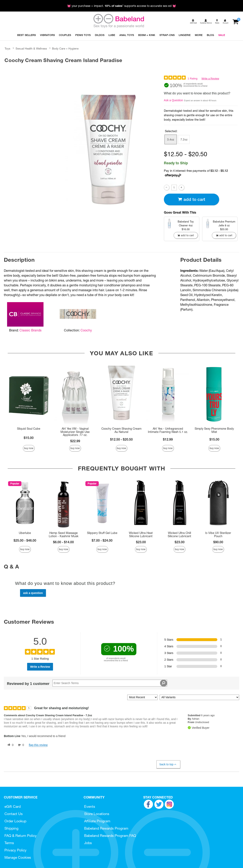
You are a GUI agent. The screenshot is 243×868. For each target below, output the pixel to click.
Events (90, 806)
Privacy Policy (15, 850)
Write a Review (210, 79)
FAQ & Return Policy (21, 836)
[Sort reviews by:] (142, 697)
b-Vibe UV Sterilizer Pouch (218, 535)
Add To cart (191, 199)
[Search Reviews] (110, 683)
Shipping (11, 828)
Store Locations (97, 814)
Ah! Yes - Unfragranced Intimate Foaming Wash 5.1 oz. (168, 430)
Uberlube (25, 533)
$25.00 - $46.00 (25, 540)
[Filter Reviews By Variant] (199, 697)
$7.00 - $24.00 (102, 540)
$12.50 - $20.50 (121, 439)
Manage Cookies (18, 857)
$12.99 (168, 439)
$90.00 (218, 542)
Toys (7, 49)
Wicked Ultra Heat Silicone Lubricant (141, 535)
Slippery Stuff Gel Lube (102, 533)
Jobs (88, 843)
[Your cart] (235, 21)
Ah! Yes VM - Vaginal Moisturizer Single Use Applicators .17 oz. (75, 432)
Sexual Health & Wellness (31, 49)
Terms (9, 843)
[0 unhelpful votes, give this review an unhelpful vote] (20, 745)
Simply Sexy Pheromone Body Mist (214, 430)
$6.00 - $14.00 (63, 542)
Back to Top (168, 764)
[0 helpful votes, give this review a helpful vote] (10, 745)
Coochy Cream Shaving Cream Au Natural (121, 430)
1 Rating (192, 79)
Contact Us (14, 814)
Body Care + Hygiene (65, 49)
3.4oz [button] (171, 139)
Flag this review (38, 745)
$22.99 (75, 441)
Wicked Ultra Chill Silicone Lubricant (179, 535)
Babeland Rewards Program (106, 828)
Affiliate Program (97, 821)
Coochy (86, 330)
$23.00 (141, 542)
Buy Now (29, 448)
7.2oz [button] (184, 139)
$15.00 (29, 438)
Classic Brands (30, 330)
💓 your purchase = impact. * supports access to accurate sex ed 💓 (122, 6)
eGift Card (13, 806)
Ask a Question (173, 100)
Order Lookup (15, 821)
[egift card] (193, 21)
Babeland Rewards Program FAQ (110, 836)
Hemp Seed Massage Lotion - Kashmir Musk (64, 535)
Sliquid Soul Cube (29, 429)
